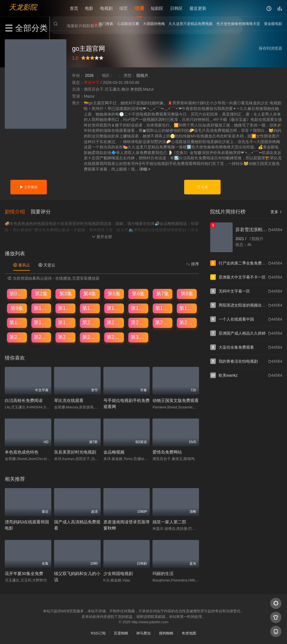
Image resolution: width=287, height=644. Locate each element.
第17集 (17, 322)
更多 (276, 212)
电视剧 (106, 8)
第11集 (66, 308)
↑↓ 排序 (193, 263)
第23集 (163, 322)
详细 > (145, 169)
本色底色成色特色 (22, 452)
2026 (89, 75)
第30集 (138, 337)
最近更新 (198, 8)
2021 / (241, 239)
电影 (89, 8)
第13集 (114, 308)
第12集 (90, 308)
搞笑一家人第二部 (169, 521)
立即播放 (28, 187)
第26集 (41, 337)
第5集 (114, 293)
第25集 (17, 337)
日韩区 (176, 8)
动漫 (139, 8)
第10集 (41, 308)
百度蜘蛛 (121, 633)
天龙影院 (23, 7)
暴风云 (22, 264)
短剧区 (157, 8)
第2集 (41, 293)
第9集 (17, 308)
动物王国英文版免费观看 (176, 400)
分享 (202, 187)
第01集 (17, 293)
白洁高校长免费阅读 (24, 400)
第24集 (187, 322)
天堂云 (47, 264)
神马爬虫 (143, 633)
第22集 (138, 322)
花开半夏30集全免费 (24, 573)
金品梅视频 (114, 452)
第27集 (66, 337)
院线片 (142, 75)
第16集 (187, 308)
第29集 (114, 337)
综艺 (124, 8)
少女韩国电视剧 (118, 573)
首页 (74, 8)
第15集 (163, 308)
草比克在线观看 (69, 400)
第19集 (66, 322)
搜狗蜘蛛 (166, 633)
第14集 (138, 308)
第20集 (90, 322)
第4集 (90, 293)
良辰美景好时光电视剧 (75, 452)
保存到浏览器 (270, 48)
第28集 (90, 337)
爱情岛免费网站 (167, 452)
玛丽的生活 (163, 573)
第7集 (163, 293)
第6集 (138, 293)
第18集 (41, 322)
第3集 (66, 293)
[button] (18, 211)
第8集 (187, 293)
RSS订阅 (98, 633)
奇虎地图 (189, 633)
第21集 (114, 322)
